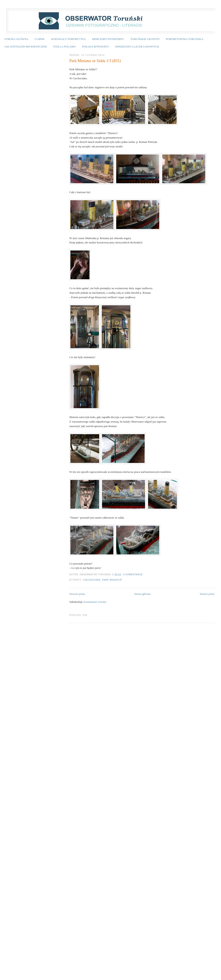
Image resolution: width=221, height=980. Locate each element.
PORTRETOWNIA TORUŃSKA (185, 39)
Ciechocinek (92, 580)
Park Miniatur (112, 580)
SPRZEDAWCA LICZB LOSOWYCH (137, 47)
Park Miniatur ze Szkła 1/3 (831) (95, 61)
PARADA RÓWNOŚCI (95, 47)
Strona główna (142, 594)
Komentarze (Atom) (95, 602)
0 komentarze (133, 575)
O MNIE (40, 39)
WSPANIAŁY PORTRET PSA (68, 39)
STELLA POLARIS (64, 47)
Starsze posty (207, 594)
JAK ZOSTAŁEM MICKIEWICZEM (26, 47)
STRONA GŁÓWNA (16, 39)
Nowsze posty (77, 594)
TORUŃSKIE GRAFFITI (145, 39)
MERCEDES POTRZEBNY (108, 39)
